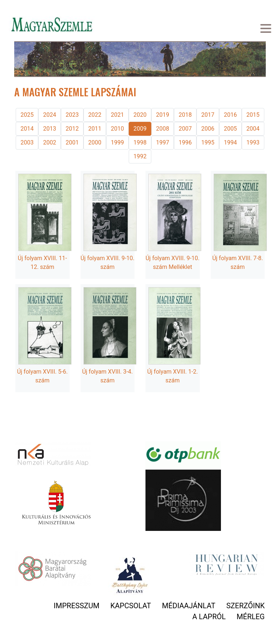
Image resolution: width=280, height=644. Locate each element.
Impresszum (76, 606)
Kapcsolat (131, 606)
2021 (117, 115)
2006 (208, 129)
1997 (163, 142)
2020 (140, 115)
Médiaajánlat (188, 606)
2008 (163, 129)
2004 (253, 129)
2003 (27, 142)
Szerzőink (246, 606)
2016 (230, 115)
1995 (208, 142)
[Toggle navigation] (266, 29)
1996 (185, 142)
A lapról (209, 617)
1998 (140, 142)
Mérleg (251, 617)
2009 (140, 129)
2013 (50, 129)
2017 (208, 115)
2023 (72, 115)
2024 (50, 115)
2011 (95, 129)
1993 (253, 142)
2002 (50, 142)
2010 (117, 129)
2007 (185, 129)
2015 (253, 115)
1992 (140, 156)
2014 (27, 129)
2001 (72, 142)
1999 (117, 142)
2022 (95, 115)
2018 (185, 115)
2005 (230, 129)
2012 (72, 129)
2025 (27, 115)
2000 (95, 142)
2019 (163, 115)
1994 (230, 142)
